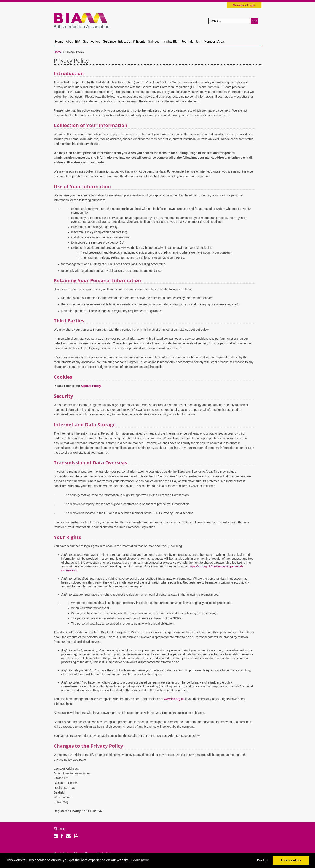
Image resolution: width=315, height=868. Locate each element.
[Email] (68, 837)
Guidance (109, 41)
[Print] (76, 837)
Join (198, 41)
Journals (188, 41)
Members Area (214, 41)
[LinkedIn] (56, 837)
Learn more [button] (140, 860)
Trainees (153, 41)
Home (59, 41)
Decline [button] (263, 860)
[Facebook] (62, 837)
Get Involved (91, 41)
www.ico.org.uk (174, 699)
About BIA (73, 41)
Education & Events (132, 41)
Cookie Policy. (91, 386)
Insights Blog (171, 41)
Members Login (244, 5)
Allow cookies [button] (291, 860)
